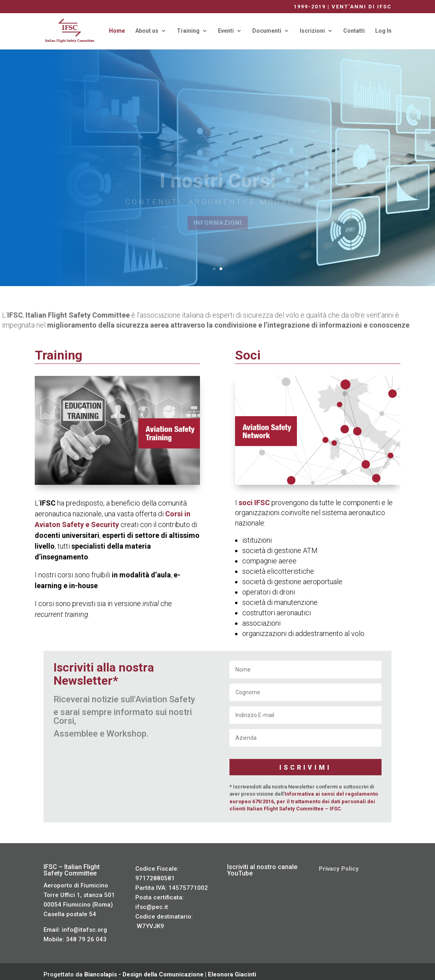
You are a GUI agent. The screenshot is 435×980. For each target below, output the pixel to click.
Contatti (354, 31)
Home (117, 31)
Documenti (267, 31)
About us (147, 31)
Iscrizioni (312, 31)
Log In (383, 31)
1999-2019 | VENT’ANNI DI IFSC (343, 7)
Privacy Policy (339, 863)
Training (188, 31)
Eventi (226, 31)
